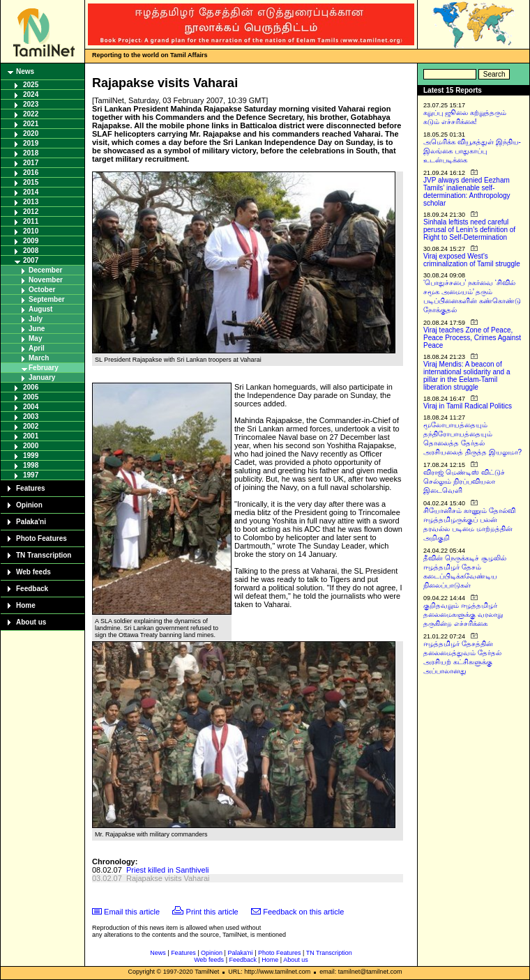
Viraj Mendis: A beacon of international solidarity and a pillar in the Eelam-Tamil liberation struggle (467, 376)
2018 (31, 153)
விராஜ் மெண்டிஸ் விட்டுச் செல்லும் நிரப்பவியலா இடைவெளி (464, 481)
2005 (31, 397)
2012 (31, 212)
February (44, 368)
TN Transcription (44, 555)
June (37, 329)
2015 (31, 182)
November (46, 280)
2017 (31, 163)
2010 (31, 231)
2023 (31, 104)
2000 (31, 446)
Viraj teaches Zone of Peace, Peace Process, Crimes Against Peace (472, 338)
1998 (31, 465)
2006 (31, 387)
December (45, 270)
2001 (31, 436)
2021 (31, 124)
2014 (31, 192)
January (42, 377)
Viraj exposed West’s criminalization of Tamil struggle (472, 260)
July (36, 319)
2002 (31, 426)
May (35, 338)
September (47, 299)
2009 (31, 241)
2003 (31, 416)
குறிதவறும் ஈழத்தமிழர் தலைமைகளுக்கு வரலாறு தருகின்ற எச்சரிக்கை (463, 614)
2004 (31, 407)
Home (26, 605)
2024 (31, 94)
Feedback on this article (303, 912)
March (39, 358)
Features (31, 488)
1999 (31, 455)
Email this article (132, 912)
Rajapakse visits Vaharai (168, 878)
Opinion (29, 505)
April (37, 348)
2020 (31, 133)
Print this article (212, 912)
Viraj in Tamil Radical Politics (468, 406)
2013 (31, 202)
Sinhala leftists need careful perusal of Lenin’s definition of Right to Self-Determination (469, 230)
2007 (31, 260)
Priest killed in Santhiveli (168, 870)
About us (31, 622)
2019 (31, 143)
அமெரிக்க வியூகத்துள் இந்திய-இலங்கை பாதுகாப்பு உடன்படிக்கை (472, 151)
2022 (31, 114)
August (40, 309)
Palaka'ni (31, 522)
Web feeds (33, 572)
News (25, 71)
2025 (31, 85)
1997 (31, 475)
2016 (31, 173)
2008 (31, 251)
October (42, 290)
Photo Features (41, 538)
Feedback (32, 589)
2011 (31, 221)
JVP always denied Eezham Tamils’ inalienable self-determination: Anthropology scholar (467, 192)
